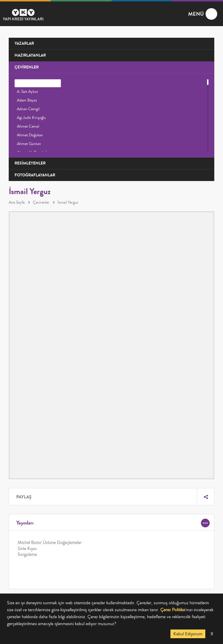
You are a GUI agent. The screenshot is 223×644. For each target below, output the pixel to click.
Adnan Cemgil (28, 109)
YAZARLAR (24, 43)
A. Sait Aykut (27, 92)
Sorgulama (27, 554)
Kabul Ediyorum (188, 634)
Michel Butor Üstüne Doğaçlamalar (50, 542)
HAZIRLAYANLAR (30, 55)
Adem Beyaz (27, 100)
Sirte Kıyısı (27, 549)
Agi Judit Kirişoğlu (31, 118)
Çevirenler (41, 202)
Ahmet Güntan (29, 144)
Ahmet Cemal (28, 126)
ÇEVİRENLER (27, 67)
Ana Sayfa (17, 202)
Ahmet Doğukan (30, 135)
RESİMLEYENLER (30, 163)
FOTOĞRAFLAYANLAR (35, 175)
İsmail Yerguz (68, 202)
